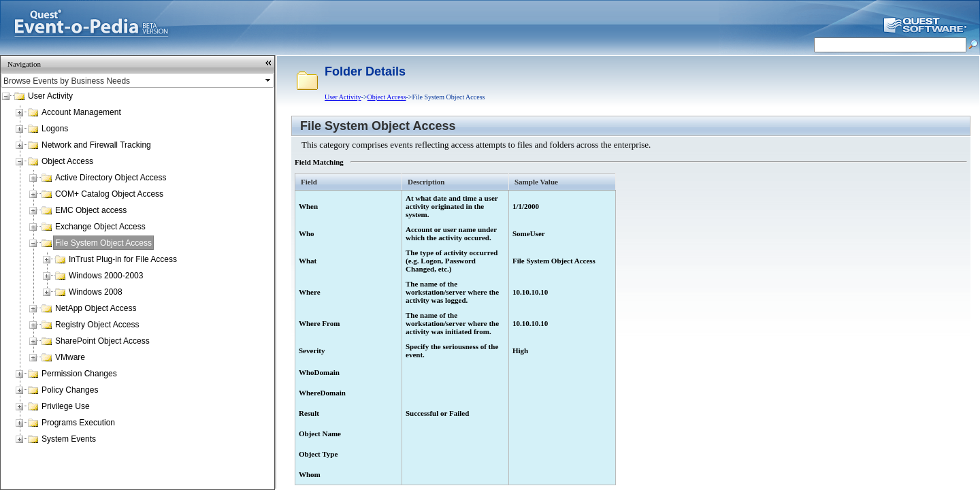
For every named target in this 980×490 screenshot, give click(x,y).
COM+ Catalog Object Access (109, 194)
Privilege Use (66, 406)
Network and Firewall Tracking (96, 145)
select (269, 80)
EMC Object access (91, 210)
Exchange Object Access (100, 227)
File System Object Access (103, 243)
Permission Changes (79, 374)
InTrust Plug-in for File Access (123, 259)
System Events (69, 439)
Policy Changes (70, 390)
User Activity (50, 96)
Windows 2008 (96, 292)
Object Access (67, 161)
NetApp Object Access (96, 308)
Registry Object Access (97, 325)
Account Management (81, 112)
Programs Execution (78, 423)
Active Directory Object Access (111, 178)
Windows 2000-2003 (106, 276)
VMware (70, 357)
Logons (55, 129)
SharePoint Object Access (102, 341)
